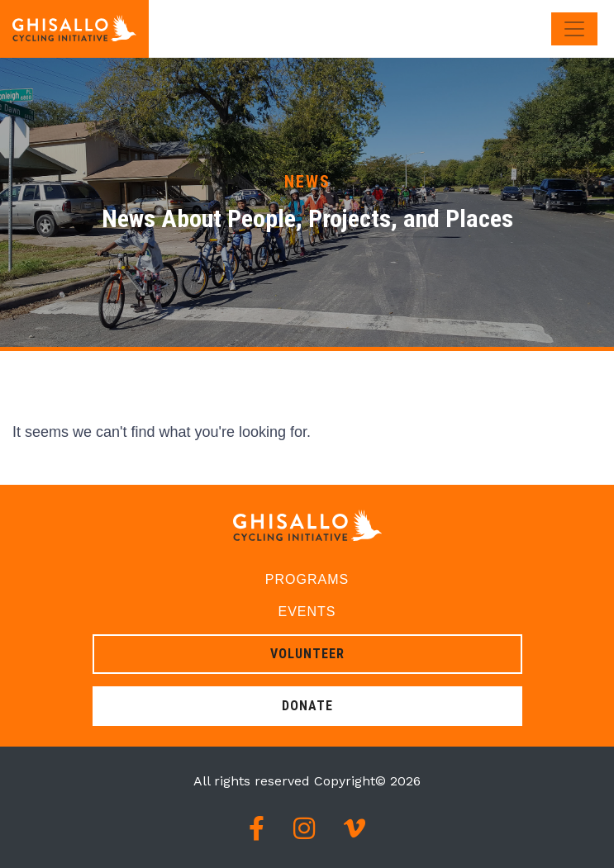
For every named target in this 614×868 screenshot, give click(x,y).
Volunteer (307, 654)
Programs (307, 579)
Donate (307, 706)
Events (307, 612)
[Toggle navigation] (574, 29)
